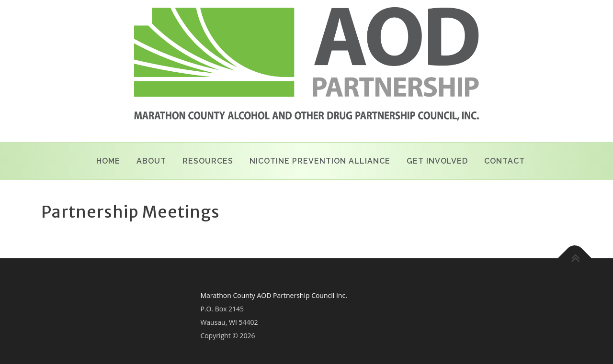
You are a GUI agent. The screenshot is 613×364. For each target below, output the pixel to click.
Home (108, 161)
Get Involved (437, 161)
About (151, 161)
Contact (505, 161)
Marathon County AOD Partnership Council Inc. (273, 295)
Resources (208, 161)
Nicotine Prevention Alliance (320, 161)
